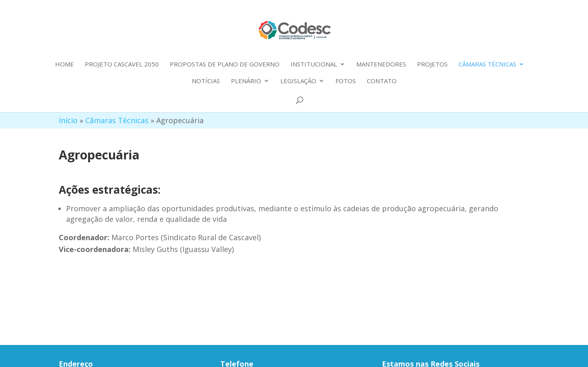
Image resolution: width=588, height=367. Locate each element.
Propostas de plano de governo (225, 65)
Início (68, 120)
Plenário (246, 81)
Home (64, 65)
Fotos (346, 81)
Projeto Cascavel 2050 (122, 65)
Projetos (432, 65)
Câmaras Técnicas (487, 65)
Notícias (206, 81)
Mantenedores (381, 65)
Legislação (298, 81)
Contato (382, 81)
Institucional (314, 65)
